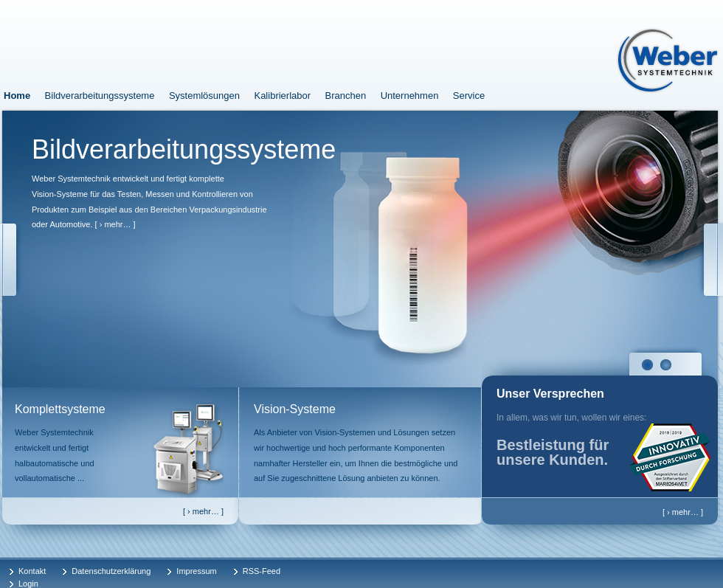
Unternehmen (410, 96)
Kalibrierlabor (282, 96)
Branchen (346, 96)
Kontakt (32, 571)
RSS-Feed (262, 571)
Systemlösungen (204, 96)
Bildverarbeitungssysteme (100, 96)
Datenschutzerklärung (111, 571)
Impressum (196, 571)
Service (469, 96)
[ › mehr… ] (115, 224)
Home (17, 96)
